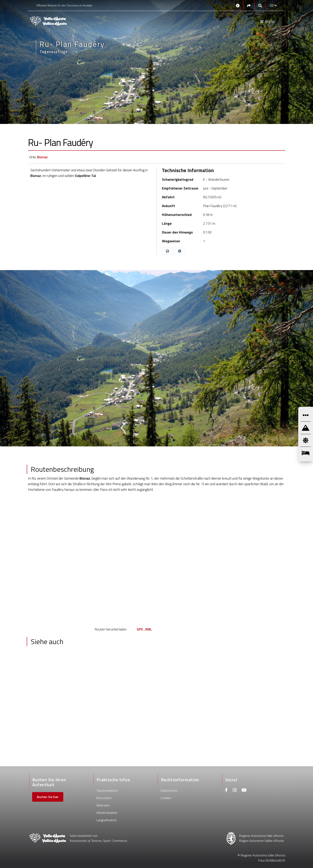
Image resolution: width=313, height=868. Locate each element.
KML (149, 629)
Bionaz (42, 157)
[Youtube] (244, 791)
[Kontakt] (238, 5)
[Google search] (260, 5)
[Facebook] (226, 791)
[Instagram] (235, 791)
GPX (140, 629)
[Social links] (249, 5)
